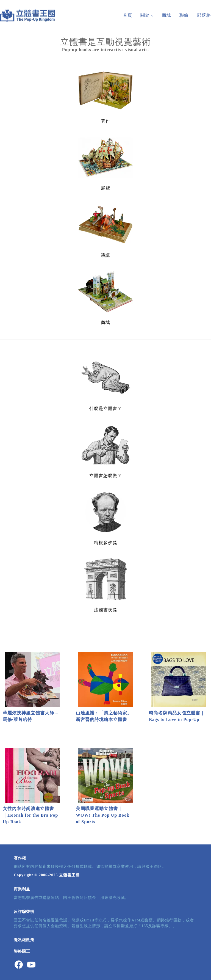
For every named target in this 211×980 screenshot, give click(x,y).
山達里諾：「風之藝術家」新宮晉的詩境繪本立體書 (104, 716)
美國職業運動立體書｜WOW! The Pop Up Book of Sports (103, 815)
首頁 (127, 15)
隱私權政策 (24, 940)
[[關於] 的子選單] (152, 16)
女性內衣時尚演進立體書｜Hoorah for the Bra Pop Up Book (30, 815)
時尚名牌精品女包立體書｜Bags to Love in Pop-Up (177, 716)
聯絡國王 (22, 951)
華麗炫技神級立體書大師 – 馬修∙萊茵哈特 (30, 716)
